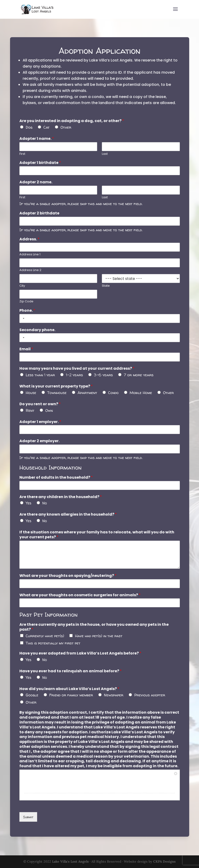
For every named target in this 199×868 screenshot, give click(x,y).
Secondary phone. (38, 331)
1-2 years (75, 376)
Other (66, 131)
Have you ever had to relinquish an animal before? (71, 668)
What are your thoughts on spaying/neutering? (68, 574)
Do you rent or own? (41, 404)
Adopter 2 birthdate (40, 216)
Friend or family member (71, 692)
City (23, 288)
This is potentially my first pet (53, 641)
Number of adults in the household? (57, 477)
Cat (47, 131)
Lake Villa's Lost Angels (70, 861)
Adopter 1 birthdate (41, 166)
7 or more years (138, 376)
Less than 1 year (41, 376)
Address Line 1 (31, 257)
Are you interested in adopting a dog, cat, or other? (72, 125)
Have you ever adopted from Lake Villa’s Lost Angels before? (81, 651)
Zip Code (27, 303)
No (45, 502)
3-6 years (103, 376)
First (23, 157)
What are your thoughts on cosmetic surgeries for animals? (80, 593)
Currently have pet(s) (45, 633)
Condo (113, 393)
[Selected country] (24, 320)
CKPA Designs (164, 861)
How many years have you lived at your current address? (77, 370)
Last (105, 157)
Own (50, 411)
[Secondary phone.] (100, 339)
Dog (30, 131)
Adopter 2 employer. (40, 441)
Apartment (87, 393)
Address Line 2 (31, 272)
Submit (29, 812)
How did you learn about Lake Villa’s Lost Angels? (70, 686)
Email (27, 350)
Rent (31, 411)
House (32, 393)
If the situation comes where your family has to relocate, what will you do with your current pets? (97, 534)
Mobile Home (140, 393)
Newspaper (113, 692)
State (106, 288)
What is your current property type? (57, 387)
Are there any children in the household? (61, 496)
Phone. (28, 312)
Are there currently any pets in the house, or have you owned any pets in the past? (94, 625)
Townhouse (57, 393)
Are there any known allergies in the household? (68, 514)
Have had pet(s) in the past (99, 633)
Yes (29, 502)
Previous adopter (149, 692)
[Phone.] (100, 320)
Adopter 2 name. (37, 185)
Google (33, 692)
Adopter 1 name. (37, 142)
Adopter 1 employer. (41, 422)
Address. (30, 242)
